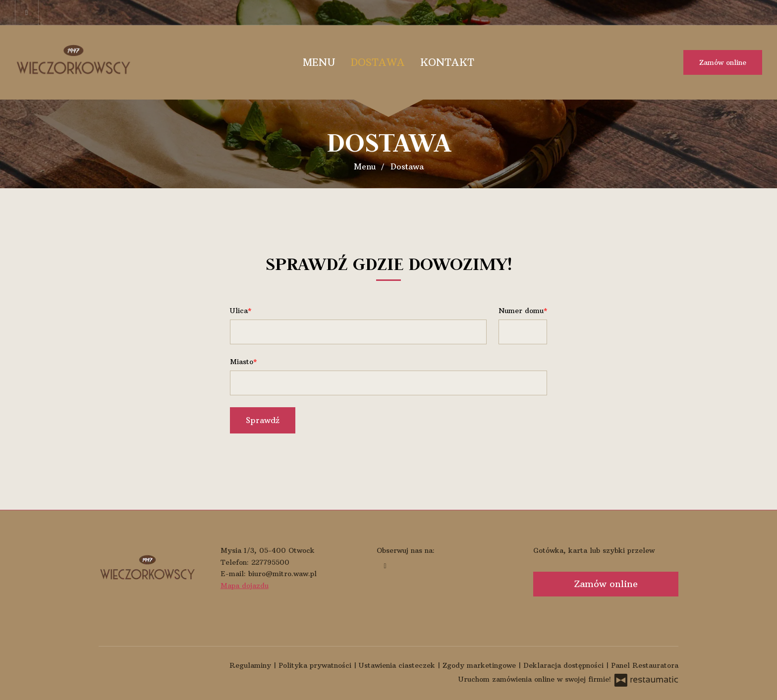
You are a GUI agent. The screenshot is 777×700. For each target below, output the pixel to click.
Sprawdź (263, 420)
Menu (319, 62)
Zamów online (723, 62)
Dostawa (378, 62)
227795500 (270, 562)
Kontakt (447, 62)
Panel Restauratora (645, 665)
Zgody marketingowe (480, 665)
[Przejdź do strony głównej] (79, 62)
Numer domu (521, 311)
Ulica (239, 311)
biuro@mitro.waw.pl (282, 574)
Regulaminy (251, 665)
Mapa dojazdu (245, 586)
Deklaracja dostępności (565, 665)
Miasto (242, 362)
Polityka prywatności (316, 665)
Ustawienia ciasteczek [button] (398, 665)
